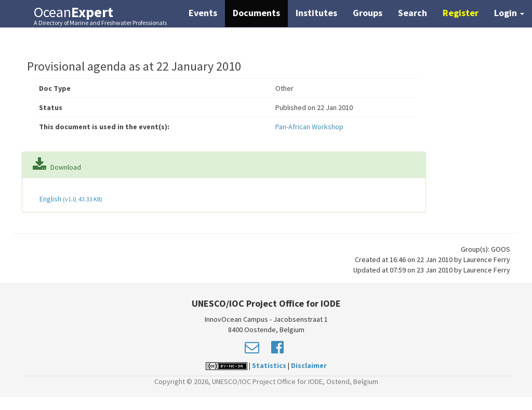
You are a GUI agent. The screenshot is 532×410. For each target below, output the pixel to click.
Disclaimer (309, 365)
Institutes (316, 13)
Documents (256, 13)
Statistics (269, 365)
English (70, 199)
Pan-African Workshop (309, 127)
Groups (368, 13)
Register (461, 13)
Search (413, 13)
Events (203, 13)
